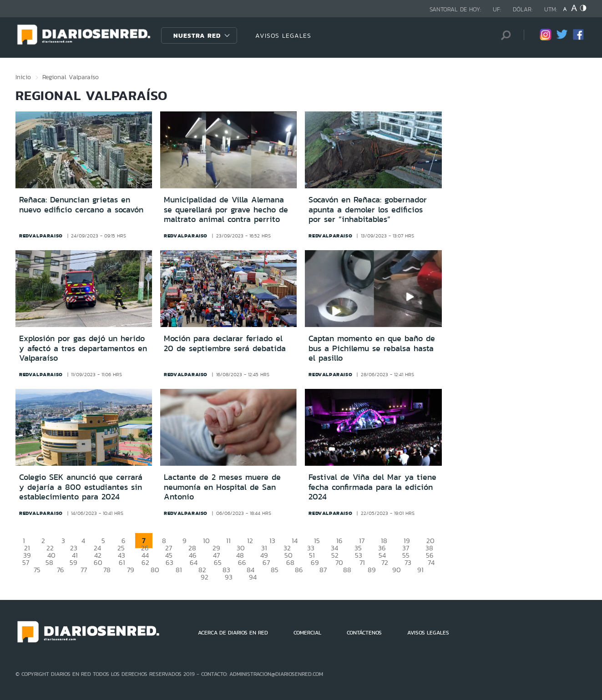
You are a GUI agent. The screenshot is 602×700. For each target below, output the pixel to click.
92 (205, 577)
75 (37, 570)
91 (420, 570)
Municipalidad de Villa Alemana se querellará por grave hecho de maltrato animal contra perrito (226, 209)
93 (229, 577)
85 (275, 570)
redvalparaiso (41, 236)
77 (84, 570)
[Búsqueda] (503, 35)
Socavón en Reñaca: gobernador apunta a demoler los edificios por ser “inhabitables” (368, 209)
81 (179, 570)
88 (347, 570)
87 (323, 570)
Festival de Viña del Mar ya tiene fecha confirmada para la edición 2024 (372, 487)
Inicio (23, 77)
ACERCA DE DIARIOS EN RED (233, 633)
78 (107, 570)
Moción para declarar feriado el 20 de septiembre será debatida (225, 343)
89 (372, 570)
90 (397, 570)
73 (408, 562)
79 (131, 570)
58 (49, 562)
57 (26, 562)
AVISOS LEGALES (283, 35)
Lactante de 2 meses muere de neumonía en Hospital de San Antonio (222, 487)
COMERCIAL (307, 633)
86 (299, 570)
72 (385, 562)
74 (431, 562)
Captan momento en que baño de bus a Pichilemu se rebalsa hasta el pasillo (372, 348)
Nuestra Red (197, 35)
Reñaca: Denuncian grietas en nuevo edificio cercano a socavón (81, 205)
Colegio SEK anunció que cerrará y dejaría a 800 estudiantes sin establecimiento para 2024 (81, 487)
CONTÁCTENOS (364, 633)
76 (61, 570)
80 (155, 570)
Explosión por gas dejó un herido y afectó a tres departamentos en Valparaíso (83, 348)
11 (228, 541)
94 (253, 577)
